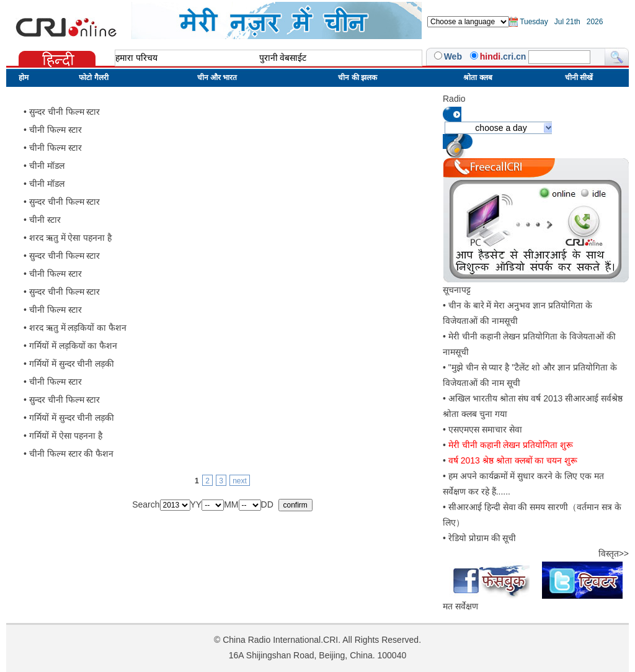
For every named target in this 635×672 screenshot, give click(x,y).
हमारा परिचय (136, 58)
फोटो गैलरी (93, 78)
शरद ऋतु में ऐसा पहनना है (70, 238)
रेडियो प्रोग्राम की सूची (482, 538)
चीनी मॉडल (47, 166)
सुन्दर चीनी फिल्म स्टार (65, 112)
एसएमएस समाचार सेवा (485, 429)
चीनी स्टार (45, 220)
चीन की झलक (357, 78)
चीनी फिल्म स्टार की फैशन (72, 454)
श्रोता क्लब (477, 78)
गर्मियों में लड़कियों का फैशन (73, 346)
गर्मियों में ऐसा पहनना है (66, 436)
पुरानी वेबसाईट (283, 58)
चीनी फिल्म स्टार (56, 130)
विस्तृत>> (614, 553)
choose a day (501, 128)
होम (24, 78)
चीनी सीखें (579, 78)
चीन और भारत (217, 78)
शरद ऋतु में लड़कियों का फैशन (78, 328)
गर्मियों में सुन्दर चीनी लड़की (72, 364)
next (240, 481)
